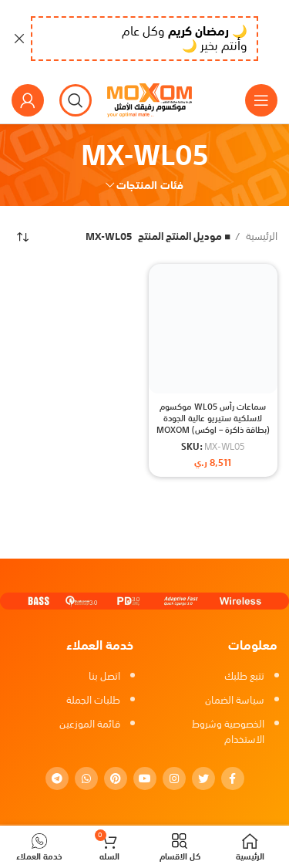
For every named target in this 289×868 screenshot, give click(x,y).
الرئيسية (260, 237)
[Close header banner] (19, 39)
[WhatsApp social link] (86, 778)
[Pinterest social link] (116, 778)
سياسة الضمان (235, 700)
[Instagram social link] (174, 778)
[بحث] (76, 100)
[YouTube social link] (145, 778)
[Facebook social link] (233, 778)
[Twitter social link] (203, 778)
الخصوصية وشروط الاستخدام (228, 732)
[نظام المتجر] (23, 237)
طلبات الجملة (93, 700)
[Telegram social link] (57, 778)
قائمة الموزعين (90, 724)
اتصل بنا (104, 676)
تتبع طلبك (244, 676)
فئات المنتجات (150, 185)
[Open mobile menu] (261, 100)
